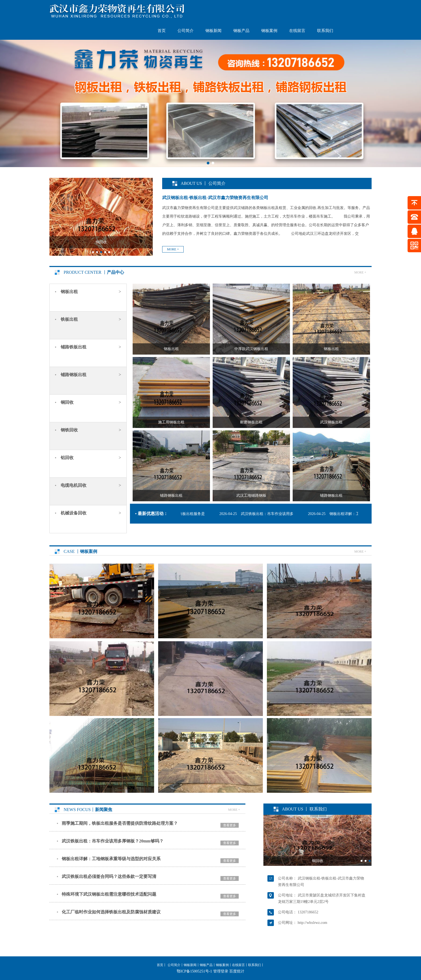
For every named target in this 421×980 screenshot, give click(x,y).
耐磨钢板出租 (251, 422)
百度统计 (237, 971)
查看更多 (230, 825)
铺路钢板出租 (171, 496)
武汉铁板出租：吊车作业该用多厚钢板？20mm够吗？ (113, 841)
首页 (162, 31)
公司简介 (186, 31)
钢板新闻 (213, 31)
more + (173, 249)
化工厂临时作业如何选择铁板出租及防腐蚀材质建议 (111, 912)
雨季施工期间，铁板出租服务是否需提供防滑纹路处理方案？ (120, 823)
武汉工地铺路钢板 (251, 496)
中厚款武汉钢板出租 (251, 349)
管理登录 (221, 971)
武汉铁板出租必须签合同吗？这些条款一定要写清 (109, 876)
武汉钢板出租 (331, 422)
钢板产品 (241, 31)
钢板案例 (269, 31)
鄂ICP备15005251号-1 (194, 971)
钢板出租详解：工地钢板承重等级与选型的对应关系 (111, 859)
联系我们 (325, 31)
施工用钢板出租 (171, 422)
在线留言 (297, 31)
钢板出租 (171, 349)
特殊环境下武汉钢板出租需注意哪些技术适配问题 (109, 894)
